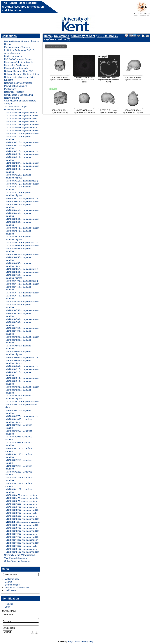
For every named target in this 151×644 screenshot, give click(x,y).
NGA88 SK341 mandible (18, 188)
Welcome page (12, 579)
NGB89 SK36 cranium (22, 516)
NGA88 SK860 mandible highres (18, 353)
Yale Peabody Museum (16, 558)
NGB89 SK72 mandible (22, 537)
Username (8, 615)
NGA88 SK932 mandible (18, 391)
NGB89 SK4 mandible (22, 498)
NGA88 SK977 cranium (22, 402)
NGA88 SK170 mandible (18, 138)
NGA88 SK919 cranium (22, 378)
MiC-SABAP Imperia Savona (18, 59)
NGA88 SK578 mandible (18, 232)
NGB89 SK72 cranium (22, 534)
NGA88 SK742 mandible (18, 288)
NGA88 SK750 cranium (22, 301)
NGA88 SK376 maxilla (22, 198)
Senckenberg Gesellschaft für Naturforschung (19, 96)
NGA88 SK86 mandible (22, 131)
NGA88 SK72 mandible (22, 125)
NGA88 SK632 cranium (22, 254)
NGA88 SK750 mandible (18, 306)
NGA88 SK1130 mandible (19, 456)
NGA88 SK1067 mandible (19, 444)
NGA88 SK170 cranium (22, 134)
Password (7, 621)
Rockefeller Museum (14, 92)
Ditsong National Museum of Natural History (22, 43)
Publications (10, 89)
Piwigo (71, 641)
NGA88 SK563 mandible (18, 224)
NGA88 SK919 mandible (18, 383)
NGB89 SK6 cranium (21, 501)
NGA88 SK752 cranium (22, 310)
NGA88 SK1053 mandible (19, 432)
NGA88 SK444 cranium (22, 201)
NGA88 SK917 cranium (22, 369)
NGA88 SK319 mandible (18, 170)
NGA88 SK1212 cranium (19, 462)
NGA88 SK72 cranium (22, 122)
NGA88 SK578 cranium (22, 228)
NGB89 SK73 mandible (22, 543)
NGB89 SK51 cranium (23, 522)
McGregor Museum (14, 56)
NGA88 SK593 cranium (22, 246)
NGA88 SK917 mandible (18, 374)
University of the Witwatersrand (19, 555)
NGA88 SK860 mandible (18, 347)
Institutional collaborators (17, 587)
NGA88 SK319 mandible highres (18, 176)
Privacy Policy (88, 641)
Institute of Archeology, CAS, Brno (21, 50)
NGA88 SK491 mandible (18, 215)
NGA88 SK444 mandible (18, 206)
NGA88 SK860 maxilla (22, 357)
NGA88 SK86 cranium (22, 128)
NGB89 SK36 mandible (22, 519)
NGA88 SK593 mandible (18, 250)
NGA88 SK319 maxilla (22, 181)
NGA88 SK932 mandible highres (18, 397)
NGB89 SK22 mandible (22, 510)
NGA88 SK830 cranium (22, 337)
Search (8, 582)
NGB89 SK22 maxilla (21, 513)
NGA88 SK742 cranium (22, 284)
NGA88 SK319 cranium (22, 166)
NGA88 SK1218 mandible (19, 479)
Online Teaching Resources (18, 561)
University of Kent (13, 110)
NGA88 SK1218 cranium (19, 473)
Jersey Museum (12, 53)
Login (8, 607)
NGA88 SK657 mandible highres (18, 265)
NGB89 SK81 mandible (22, 552)
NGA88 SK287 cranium (22, 163)
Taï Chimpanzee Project (16, 107)
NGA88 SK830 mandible (18, 341)
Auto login (9, 628)
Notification (10, 590)
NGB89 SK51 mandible (22, 525)
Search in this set (56, 46)
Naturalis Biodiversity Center (18, 83)
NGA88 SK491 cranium (22, 210)
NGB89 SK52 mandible (22, 531)
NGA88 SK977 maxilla (22, 416)
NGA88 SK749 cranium (22, 293)
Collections (9, 36)
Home (48, 36)
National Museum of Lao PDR (19, 71)
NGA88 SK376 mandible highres (18, 194)
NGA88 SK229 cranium (22, 154)
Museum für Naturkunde (16, 68)
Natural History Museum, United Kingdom (20, 79)
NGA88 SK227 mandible (18, 147)
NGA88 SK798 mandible (18, 332)
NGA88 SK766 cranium (22, 319)
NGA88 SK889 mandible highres (18, 362)
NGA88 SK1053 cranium (19, 426)
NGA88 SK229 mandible (18, 159)
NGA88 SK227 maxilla (22, 151)
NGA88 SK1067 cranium (19, 438)
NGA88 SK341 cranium (22, 184)
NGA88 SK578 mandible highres (18, 238)
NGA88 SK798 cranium (22, 328)
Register (9, 604)
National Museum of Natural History (22, 74)
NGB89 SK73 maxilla (21, 546)
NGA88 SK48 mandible (22, 116)
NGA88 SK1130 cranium (19, 450)
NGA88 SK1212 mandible (19, 467)
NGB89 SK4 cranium (21, 495)
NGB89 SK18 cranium (22, 504)
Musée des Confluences (16, 65)
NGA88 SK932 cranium (22, 387)
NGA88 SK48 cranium (22, 113)
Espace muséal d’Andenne (17, 47)
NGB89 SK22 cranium (22, 507)
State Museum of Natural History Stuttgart (20, 102)
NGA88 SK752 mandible (18, 315)
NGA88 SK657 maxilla (22, 269)
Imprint (77, 641)
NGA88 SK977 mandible (18, 412)
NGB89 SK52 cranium (22, 528)
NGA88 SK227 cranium (22, 142)
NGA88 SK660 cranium (22, 272)
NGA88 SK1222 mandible (19, 491)
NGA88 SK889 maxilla (22, 366)
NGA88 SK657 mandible (18, 259)
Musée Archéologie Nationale (18, 62)
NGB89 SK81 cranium (22, 549)
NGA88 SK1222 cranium (19, 485)
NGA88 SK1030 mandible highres (19, 421)
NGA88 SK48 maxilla (21, 119)
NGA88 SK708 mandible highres (18, 277)
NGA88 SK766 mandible (18, 324)
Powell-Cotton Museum (16, 86)
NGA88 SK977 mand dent (21, 406)
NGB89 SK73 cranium (22, 540)
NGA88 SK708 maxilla (22, 281)
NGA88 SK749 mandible (18, 297)
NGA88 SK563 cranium (22, 219)
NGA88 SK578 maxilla (22, 243)
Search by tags (12, 585)
